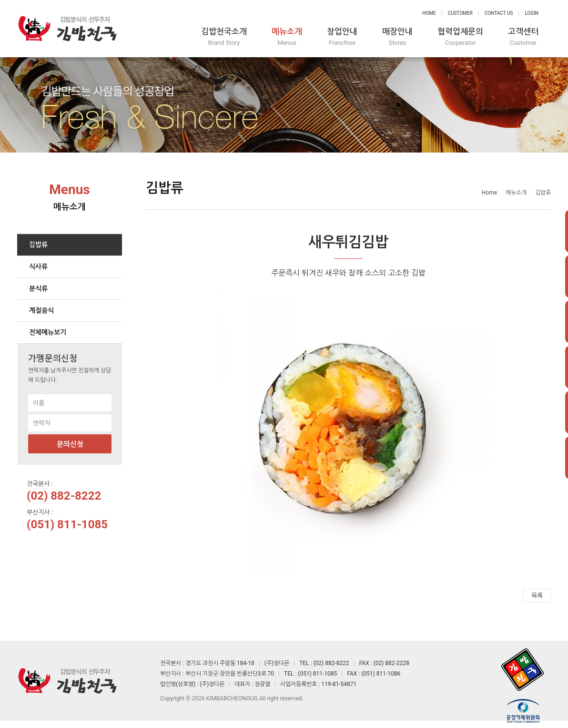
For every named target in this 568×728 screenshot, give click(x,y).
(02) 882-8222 (64, 496)
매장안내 (397, 37)
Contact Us (499, 13)
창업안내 (342, 37)
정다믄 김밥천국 (67, 29)
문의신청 (70, 444)
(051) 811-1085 (67, 524)
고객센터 (523, 37)
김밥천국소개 (224, 37)
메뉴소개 (287, 37)
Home (429, 13)
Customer (460, 13)
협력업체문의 (460, 37)
